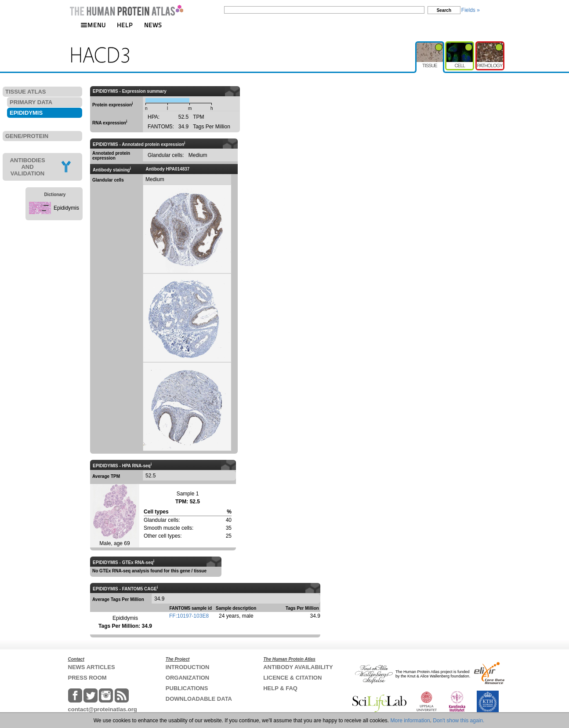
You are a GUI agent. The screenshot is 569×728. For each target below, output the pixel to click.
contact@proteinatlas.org (103, 709)
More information (410, 721)
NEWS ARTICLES (92, 667)
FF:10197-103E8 (189, 616)
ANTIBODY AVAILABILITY (298, 667)
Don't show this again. (458, 721)
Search (444, 10)
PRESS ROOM (87, 678)
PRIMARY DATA (31, 102)
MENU (93, 25)
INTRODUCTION (188, 667)
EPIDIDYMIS (26, 113)
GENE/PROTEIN (27, 136)
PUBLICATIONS (187, 688)
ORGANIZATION (187, 678)
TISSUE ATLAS (25, 92)
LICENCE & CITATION (292, 678)
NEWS (153, 25)
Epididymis (66, 208)
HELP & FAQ (280, 688)
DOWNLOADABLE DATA (199, 699)
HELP (125, 25)
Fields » (471, 10)
